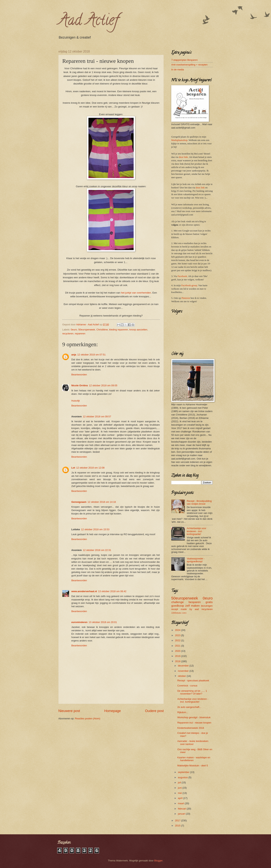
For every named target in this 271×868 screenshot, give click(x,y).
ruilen (184, 613)
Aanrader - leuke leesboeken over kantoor (193, 742)
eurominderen (79, 622)
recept (175, 609)
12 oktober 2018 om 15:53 (95, 529)
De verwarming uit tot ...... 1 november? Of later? (192, 692)
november (184, 671)
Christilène (102, 330)
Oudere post (154, 711)
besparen (195, 602)
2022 (178, 640)
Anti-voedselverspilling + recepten (189, 65)
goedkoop (178, 606)
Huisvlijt (75, 401)
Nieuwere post (69, 711)
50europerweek (87, 330)
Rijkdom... (183, 712)
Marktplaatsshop (179, 140)
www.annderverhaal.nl (84, 591)
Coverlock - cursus (187, 686)
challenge (177, 602)
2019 (178, 656)
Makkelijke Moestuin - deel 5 (193, 766)
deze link (183, 157)
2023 (178, 635)
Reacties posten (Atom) (88, 719)
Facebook (182, 276)
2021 (178, 646)
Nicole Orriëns (80, 385)
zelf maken (192, 606)
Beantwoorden (79, 375)
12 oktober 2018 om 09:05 (103, 385)
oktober (182, 676)
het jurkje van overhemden (136, 293)
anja (74, 355)
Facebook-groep (189, 285)
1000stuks (176, 613)
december (184, 666)
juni (180, 788)
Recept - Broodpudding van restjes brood (199, 502)
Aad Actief (88, 21)
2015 (178, 826)
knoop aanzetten (138, 330)
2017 (178, 820)
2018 (178, 661)
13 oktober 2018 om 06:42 (112, 591)
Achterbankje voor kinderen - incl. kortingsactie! (196, 531)
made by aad (190, 609)
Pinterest (186, 298)
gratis (209, 602)
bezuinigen (207, 606)
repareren (80, 334)
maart (181, 803)
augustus (183, 777)
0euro (74, 330)
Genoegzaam (79, 502)
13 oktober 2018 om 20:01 (103, 622)
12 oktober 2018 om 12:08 (90, 468)
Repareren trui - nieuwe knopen (194, 723)
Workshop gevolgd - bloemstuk (194, 717)
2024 (178, 630)
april (180, 798)
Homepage (113, 711)
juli (180, 782)
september (184, 772)
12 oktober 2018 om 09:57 (97, 417)
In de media (178, 70)
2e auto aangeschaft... (189, 707)
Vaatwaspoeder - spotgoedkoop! (196, 560)
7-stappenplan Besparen (184, 60)
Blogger (158, 861)
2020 (178, 651)
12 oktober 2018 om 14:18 (102, 502)
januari (182, 814)
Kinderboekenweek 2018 (191, 728)
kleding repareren (119, 330)
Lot (73, 468)
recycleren (68, 334)
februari (182, 809)
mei (180, 793)
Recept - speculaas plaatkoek (193, 680)
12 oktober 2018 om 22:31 (97, 550)
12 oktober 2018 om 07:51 (91, 355)
